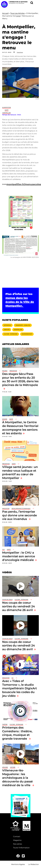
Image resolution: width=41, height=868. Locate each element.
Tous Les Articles (17, 13)
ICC (13, 678)
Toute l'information (21, 848)
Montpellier (7, 113)
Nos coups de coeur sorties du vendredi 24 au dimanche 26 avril (19, 606)
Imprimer (20, 52)
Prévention (13, 371)
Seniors (5, 419)
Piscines (5, 371)
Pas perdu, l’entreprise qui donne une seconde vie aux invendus (20, 515)
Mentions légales (18, 864)
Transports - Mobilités (23, 325)
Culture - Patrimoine (11, 334)
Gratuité (7, 330)
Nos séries (18, 844)
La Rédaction (33, 864)
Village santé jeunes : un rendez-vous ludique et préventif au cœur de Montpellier (20, 472)
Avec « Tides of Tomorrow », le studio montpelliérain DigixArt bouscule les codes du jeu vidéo (20, 688)
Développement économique (21, 508)
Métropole (7, 325)
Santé (7, 110)
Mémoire (5, 767)
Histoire (13, 767)
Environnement (27, 334)
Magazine (17, 840)
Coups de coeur (7, 600)
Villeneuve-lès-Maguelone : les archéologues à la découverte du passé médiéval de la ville (17, 778)
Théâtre (5, 724)
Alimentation (7, 107)
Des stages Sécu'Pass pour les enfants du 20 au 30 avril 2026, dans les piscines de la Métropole (20, 379)
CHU (3, 549)
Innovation (6, 508)
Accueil (5, 13)
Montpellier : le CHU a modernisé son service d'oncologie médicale (19, 556)
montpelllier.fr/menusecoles (24, 184)
